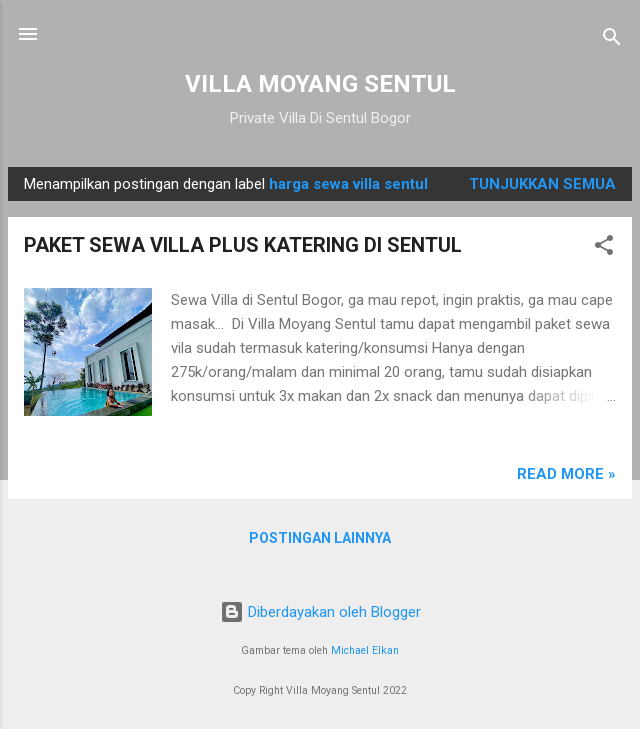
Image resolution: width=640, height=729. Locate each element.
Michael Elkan (365, 650)
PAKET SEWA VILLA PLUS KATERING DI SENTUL (243, 245)
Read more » (566, 474)
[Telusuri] (612, 40)
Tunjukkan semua (542, 184)
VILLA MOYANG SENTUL (320, 84)
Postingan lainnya (320, 538)
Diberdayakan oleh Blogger (320, 612)
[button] (604, 248)
